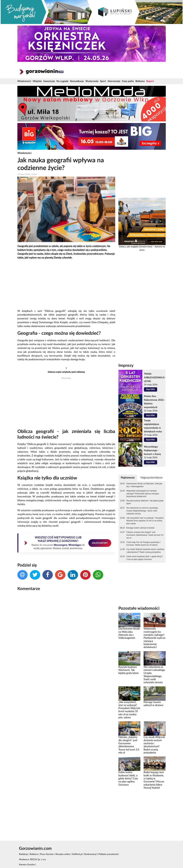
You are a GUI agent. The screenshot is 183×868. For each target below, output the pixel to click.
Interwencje (114, 81)
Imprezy (126, 366)
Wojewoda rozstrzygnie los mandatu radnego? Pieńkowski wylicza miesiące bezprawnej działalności (143, 494)
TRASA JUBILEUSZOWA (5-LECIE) (155, 378)
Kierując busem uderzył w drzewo (140, 528)
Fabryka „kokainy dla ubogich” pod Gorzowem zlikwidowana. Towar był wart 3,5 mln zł (145, 535)
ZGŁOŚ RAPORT (100, 543)
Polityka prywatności (109, 854)
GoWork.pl (77, 854)
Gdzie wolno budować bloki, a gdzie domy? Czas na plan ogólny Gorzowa (145, 558)
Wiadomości (24, 81)
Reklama (140, 81)
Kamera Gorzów (27, 865)
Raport (150, 81)
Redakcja (23, 854)
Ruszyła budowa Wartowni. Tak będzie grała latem (145, 502)
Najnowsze (128, 478)
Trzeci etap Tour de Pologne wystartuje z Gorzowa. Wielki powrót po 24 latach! (143, 544)
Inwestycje (49, 81)
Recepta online (63, 854)
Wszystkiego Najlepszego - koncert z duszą (152, 450)
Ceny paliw (128, 81)
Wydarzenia (92, 81)
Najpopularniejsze (151, 478)
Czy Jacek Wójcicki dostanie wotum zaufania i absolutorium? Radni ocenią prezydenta (145, 551)
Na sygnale (62, 81)
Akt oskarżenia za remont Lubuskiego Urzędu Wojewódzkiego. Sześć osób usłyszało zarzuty (142, 511)
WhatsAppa (75, 545)
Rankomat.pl (90, 854)
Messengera (61, 545)
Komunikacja (77, 81)
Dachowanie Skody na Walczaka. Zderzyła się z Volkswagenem (144, 485)
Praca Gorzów (47, 854)
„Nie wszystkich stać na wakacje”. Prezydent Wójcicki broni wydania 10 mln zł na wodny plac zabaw (145, 521)
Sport (103, 81)
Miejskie (37, 81)
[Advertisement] (66, 285)
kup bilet (151, 389)
